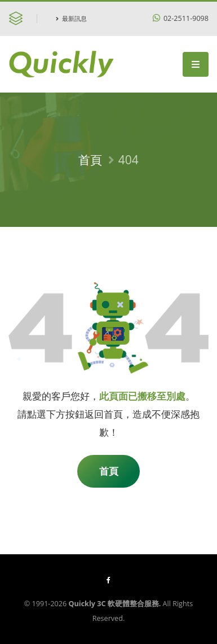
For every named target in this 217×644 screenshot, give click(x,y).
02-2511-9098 (181, 18)
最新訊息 (71, 18)
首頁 (90, 160)
